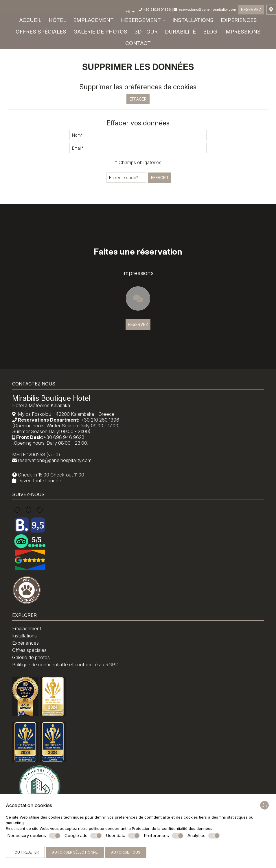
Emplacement (93, 22)
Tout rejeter (25, 852)
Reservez (251, 11)
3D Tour (146, 33)
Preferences (164, 836)
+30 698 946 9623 (66, 449)
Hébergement (143, 22)
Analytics (204, 836)
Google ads (83, 836)
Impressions (242, 33)
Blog (210, 33)
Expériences (239, 22)
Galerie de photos (100, 33)
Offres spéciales (41, 33)
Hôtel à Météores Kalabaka (43, 417)
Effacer (138, 96)
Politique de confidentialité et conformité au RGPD (68, 681)
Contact (138, 45)
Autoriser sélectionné (75, 852)
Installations (193, 22)
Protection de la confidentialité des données (172, 828)
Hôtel (57, 22)
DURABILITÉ (180, 33)
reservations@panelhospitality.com (204, 11)
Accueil (30, 22)
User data (123, 836)
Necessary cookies (34, 836)
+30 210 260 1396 (102, 431)
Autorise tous (126, 852)
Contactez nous (36, 393)
